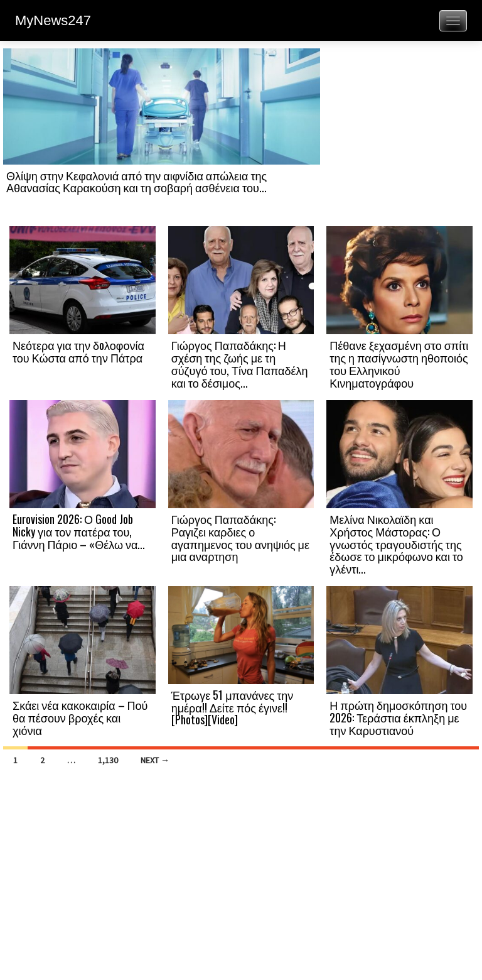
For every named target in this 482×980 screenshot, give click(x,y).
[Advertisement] (399, 136)
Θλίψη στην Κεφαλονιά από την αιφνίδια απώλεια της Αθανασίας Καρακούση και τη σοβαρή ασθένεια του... (137, 182)
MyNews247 (53, 20)
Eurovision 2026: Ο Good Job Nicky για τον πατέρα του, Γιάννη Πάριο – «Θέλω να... (79, 531)
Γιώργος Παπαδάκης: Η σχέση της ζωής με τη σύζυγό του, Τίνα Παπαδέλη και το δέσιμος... (240, 363)
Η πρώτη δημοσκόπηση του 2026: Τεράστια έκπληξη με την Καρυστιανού (398, 717)
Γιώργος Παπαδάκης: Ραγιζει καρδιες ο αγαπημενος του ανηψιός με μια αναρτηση (240, 537)
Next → (155, 760)
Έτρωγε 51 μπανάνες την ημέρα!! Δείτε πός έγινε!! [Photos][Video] (233, 707)
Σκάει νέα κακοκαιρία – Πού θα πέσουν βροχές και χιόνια (80, 717)
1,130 (108, 760)
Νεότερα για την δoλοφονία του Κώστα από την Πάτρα (78, 351)
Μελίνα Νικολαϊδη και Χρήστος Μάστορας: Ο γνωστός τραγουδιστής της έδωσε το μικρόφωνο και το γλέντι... (396, 544)
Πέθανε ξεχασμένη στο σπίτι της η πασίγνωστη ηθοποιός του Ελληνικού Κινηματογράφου (399, 363)
